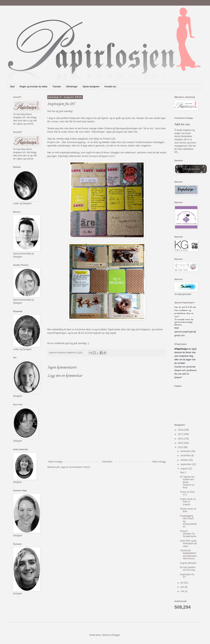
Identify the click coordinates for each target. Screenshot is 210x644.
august (184, 469)
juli (182, 583)
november (186, 456)
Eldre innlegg (159, 462)
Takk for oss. (182, 124)
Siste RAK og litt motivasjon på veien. (188, 543)
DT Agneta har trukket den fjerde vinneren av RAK (187, 482)
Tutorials (57, 87)
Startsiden (107, 462)
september (186, 464)
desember (186, 451)
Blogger (116, 635)
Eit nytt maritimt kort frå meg (188, 569)
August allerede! (188, 563)
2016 (181, 439)
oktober (185, 460)
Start (12, 87)
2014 (181, 447)
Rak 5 (183, 473)
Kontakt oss (110, 87)
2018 (181, 430)
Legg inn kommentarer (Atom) (75, 467)
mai (183, 591)
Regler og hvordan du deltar (33, 87)
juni (183, 587)
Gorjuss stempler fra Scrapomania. (188, 534)
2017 (181, 434)
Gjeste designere (91, 87)
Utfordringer (72, 87)
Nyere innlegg (55, 462)
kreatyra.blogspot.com (101, 156)
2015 (181, 443)
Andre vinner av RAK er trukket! (188, 502)
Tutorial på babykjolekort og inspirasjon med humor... (188, 555)
